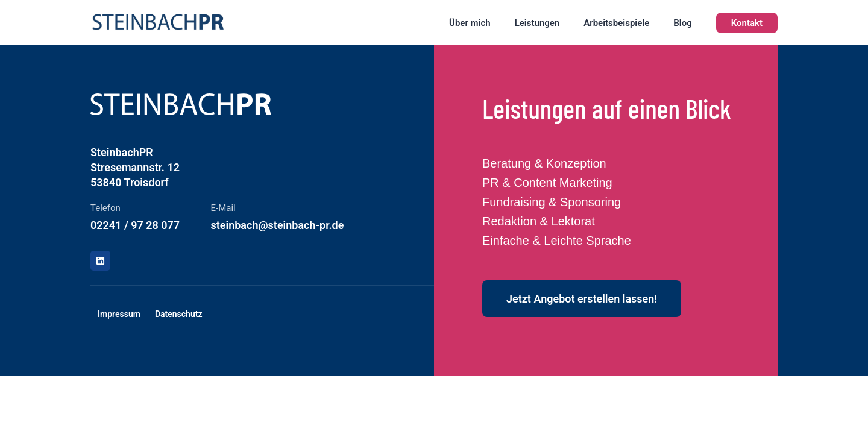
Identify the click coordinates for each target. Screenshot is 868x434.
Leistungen (537, 23)
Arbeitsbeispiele (616, 23)
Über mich (470, 23)
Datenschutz (179, 314)
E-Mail (223, 208)
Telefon (105, 208)
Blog (682, 23)
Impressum (119, 314)
